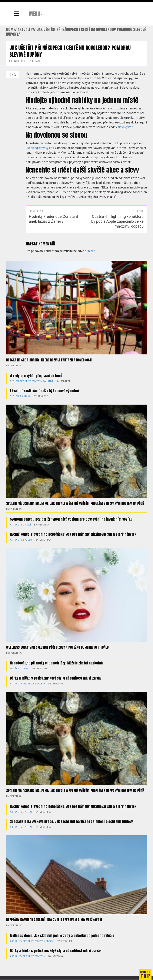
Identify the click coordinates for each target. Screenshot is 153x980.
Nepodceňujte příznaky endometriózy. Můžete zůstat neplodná (56, 663)
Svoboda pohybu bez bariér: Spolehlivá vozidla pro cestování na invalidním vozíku (71, 519)
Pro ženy (35, 381)
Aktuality (15, 525)
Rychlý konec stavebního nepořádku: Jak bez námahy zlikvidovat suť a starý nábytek (73, 534)
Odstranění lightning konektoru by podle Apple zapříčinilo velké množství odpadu (117, 221)
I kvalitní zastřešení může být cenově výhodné (44, 391)
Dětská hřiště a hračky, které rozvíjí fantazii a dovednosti (49, 360)
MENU (34, 14)
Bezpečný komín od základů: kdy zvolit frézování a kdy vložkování (54, 920)
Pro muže (25, 381)
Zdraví (25, 525)
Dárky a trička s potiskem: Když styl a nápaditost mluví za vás (56, 678)
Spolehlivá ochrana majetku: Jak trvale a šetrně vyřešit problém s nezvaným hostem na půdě (75, 503)
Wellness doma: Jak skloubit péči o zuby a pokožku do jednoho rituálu (57, 647)
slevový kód (125, 127)
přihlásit (90, 251)
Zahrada (46, 381)
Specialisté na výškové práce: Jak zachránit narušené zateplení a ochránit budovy (71, 821)
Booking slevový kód (41, 148)
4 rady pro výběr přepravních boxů (36, 376)
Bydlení (14, 381)
